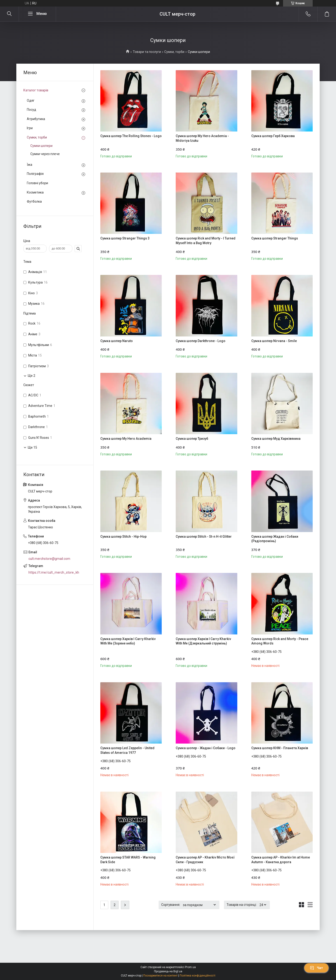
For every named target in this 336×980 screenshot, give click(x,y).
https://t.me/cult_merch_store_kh (54, 572)
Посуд (31, 110)
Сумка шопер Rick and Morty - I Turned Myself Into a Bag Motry (206, 241)
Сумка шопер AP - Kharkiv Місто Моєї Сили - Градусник (205, 860)
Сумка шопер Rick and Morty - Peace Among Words (280, 641)
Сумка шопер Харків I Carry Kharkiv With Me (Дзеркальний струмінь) (203, 641)
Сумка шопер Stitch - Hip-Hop (123, 537)
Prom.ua (190, 967)
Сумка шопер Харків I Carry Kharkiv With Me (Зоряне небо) (128, 641)
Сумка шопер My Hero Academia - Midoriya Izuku (202, 138)
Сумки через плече (45, 154)
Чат (316, 968)
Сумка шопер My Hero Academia (126, 439)
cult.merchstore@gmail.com (49, 559)
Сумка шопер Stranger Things (275, 238)
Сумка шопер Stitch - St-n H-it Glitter (204, 537)
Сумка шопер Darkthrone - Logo (201, 341)
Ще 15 (32, 447)
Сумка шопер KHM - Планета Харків (280, 748)
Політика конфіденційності (198, 976)
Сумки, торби (174, 52)
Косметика (35, 192)
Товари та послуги (147, 52)
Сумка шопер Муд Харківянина (276, 439)
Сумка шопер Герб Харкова (273, 136)
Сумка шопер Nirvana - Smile (274, 341)
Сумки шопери (41, 146)
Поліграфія (35, 174)
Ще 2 (31, 376)
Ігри (30, 128)
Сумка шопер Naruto (117, 341)
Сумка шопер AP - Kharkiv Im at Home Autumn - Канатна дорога (281, 860)
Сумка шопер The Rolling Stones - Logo (131, 136)
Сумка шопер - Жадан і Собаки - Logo (206, 748)
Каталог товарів (36, 90)
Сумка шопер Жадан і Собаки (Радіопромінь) (275, 539)
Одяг (31, 100)
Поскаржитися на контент (160, 976)
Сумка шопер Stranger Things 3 (125, 238)
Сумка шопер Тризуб (192, 439)
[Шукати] (9, 14)
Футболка (34, 201)
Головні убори (37, 183)
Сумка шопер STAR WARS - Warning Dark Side (128, 860)
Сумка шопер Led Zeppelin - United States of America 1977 (127, 750)
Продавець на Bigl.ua (168, 971)
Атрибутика (36, 119)
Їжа (30, 165)
